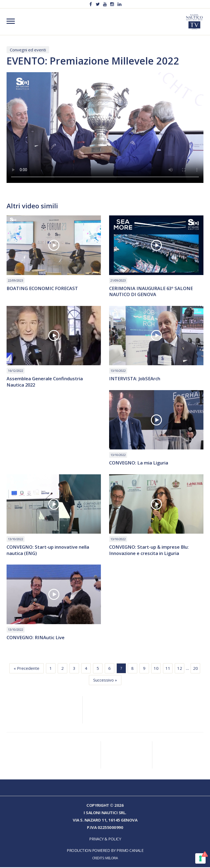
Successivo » (105, 681)
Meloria (112, 859)
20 (196, 669)
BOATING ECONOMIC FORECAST (43, 289)
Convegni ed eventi (28, 50)
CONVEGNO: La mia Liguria (139, 464)
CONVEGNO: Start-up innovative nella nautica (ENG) (48, 551)
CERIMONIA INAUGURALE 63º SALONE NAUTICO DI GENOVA (152, 292)
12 (180, 669)
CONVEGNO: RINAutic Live (36, 638)
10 (156, 669)
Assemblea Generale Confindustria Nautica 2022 (45, 382)
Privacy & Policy (105, 840)
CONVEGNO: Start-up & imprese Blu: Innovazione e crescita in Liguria (150, 551)
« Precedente (27, 669)
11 (168, 669)
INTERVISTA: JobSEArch (135, 379)
